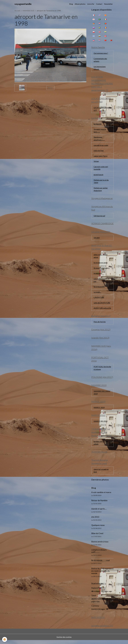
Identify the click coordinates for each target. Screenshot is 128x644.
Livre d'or (91, 4)
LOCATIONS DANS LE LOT (102, 109)
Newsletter (108, 4)
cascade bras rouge (101, 146)
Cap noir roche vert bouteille (101, 169)
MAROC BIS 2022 (101, 424)
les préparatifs (99, 289)
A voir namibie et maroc (101, 496)
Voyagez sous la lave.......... (100, 131)
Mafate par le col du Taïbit (101, 182)
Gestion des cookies (64, 641)
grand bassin (98, 176)
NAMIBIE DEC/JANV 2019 (102, 395)
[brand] (23, 4)
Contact (99, 4)
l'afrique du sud (99, 217)
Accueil (17, 11)
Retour (50, 88)
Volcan (96, 162)
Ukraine (97, 239)
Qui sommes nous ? (101, 53)
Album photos (80, 4)
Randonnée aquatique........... (99, 139)
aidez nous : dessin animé (101, 258)
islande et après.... (99, 512)
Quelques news (98, 529)
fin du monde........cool (100, 564)
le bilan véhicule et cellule (101, 446)
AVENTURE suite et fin (102, 310)
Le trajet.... (97, 294)
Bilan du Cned (97, 537)
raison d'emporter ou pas (102, 282)
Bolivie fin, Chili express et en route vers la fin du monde (102, 575)
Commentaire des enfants (100, 60)
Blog (71, 4)
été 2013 (95, 521)
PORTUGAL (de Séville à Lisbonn (102, 371)
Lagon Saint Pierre (101, 157)
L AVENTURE (99, 299)
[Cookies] (5, 639)
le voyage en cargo (101, 264)
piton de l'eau (99, 151)
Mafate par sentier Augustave (101, 190)
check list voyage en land (101, 474)
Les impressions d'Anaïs (100, 68)
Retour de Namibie (99, 504)
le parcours (98, 275)
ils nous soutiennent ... (102, 270)
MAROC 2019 (99, 411)
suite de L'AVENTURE (102, 305)
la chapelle (98, 124)
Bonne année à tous (100, 545)
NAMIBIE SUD (28, 11)
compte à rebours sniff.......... (99, 555)
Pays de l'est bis (100, 324)
